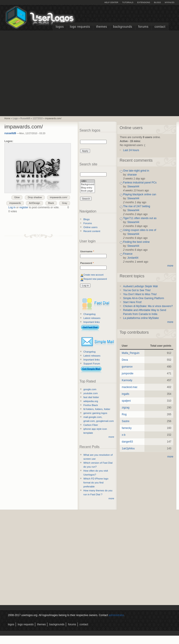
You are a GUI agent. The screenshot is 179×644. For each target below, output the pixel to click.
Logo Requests (80, 27)
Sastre (126, 421)
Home (7, 118)
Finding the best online (136, 242)
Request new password (95, 279)
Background (88, 185)
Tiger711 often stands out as (140, 218)
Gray (65, 203)
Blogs (157, 2)
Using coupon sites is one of (140, 230)
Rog (124, 414)
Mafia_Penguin (131, 353)
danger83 (127, 442)
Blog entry (88, 188)
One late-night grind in (136, 171)
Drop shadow (35, 197)
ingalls (125, 394)
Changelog (89, 314)
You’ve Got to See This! (137, 290)
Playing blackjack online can (140, 194)
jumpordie (128, 373)
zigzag (126, 408)
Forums (143, 27)
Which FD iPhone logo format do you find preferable (96, 483)
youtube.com (91, 393)
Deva (125, 360)
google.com (90, 389)
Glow (17, 197)
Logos (60, 27)
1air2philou (128, 448)
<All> (88, 181)
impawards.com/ (53, 118)
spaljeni (126, 401)
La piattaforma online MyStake (141, 318)
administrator (116, 615)
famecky (127, 428)
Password (87, 263)
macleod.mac (130, 387)
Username (87, 251)
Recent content (92, 231)
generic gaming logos (95, 413)
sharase (132, 175)
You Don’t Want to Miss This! (140, 294)
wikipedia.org (91, 401)
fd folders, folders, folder (97, 409)
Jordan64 (133, 258)
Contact (160, 27)
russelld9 (10, 133)
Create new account (93, 275)
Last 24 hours (131, 150)
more (111, 437)
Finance (128, 254)
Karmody (127, 380)
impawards (15, 203)
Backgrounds (123, 27)
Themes (102, 27)
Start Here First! (132, 302)
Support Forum (92, 364)
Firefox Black (91, 405)
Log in (12, 207)
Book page (88, 191)
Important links (92, 322)
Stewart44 (133, 187)
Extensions (144, 2)
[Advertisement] (41, 73)
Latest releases (92, 318)
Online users (90, 227)
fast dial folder (91, 397)
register (24, 207)
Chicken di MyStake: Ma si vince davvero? (148, 306)
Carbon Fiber (91, 425)
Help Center (111, 2)
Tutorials (128, 2)
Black (51, 203)
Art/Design (34, 203)
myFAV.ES (170, 2)
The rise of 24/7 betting (137, 206)
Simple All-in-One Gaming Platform (144, 298)
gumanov (127, 367)
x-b (124, 435)
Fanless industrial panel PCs (140, 183)
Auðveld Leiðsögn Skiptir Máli (140, 286)
